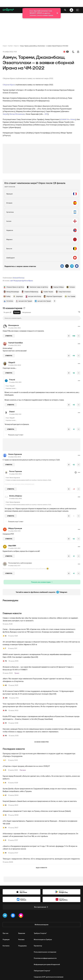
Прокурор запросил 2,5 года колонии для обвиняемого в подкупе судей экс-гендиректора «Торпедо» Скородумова (39, 755)
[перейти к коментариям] (64, 52)
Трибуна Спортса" (40, 933)
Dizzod (12, 412)
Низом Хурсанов (15, 454)
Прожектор (38, 946)
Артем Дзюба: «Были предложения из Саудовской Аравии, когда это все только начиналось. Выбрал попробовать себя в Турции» (40, 790)
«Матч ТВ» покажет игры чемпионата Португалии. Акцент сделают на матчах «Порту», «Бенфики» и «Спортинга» (37, 680)
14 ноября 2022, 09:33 (15, 345)
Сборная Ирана (9, 85)
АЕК (46, 114)
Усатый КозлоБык (16, 343)
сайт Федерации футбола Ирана (21, 281)
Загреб (5, 114)
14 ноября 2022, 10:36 (14, 531)
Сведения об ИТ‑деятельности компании (49, 977)
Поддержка (22, 946)
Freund (12, 380)
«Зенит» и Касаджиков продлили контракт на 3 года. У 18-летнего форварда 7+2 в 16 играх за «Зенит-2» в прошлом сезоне (40, 847)
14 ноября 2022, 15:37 (14, 566)
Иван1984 (12, 546)
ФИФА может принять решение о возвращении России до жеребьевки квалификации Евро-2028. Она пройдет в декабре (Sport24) (37, 656)
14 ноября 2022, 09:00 (15, 365)
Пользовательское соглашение (45, 952)
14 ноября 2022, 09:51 (15, 382)
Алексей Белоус (19, 278)
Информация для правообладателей (47, 964)
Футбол (10, 46)
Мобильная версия (41, 925)
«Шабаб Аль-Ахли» (68, 119)
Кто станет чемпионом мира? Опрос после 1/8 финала (35, 183)
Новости (16, 46)
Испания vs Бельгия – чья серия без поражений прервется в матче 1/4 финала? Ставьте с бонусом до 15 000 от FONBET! (38, 668)
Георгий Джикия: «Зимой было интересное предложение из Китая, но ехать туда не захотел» (40, 801)
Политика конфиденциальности (45, 958)
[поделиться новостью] (78, 52)
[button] (79, 326)
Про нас (6, 933)
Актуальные (27, 312)
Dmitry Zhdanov (16, 496)
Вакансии (22, 933)
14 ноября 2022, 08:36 (15, 457)
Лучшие (17, 312)
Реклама (21, 939)
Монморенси (14, 325)
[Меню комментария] (79, 326)
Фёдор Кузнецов (15, 528)
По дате (7, 312)
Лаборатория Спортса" (42, 971)
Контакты (6, 946)
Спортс (5, 46)
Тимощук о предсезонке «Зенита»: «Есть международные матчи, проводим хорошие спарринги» (41, 859)
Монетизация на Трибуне (43, 939)
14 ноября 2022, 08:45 (15, 498)
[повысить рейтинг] (69, 336)
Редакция (6, 939)
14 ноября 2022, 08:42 (14, 328)
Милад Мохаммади (17, 114)
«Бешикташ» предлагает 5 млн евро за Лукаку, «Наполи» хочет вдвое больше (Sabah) (37, 811)
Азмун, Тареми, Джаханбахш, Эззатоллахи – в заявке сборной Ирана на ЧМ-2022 (44, 46)
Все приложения (41, 907)
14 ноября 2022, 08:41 (14, 548)
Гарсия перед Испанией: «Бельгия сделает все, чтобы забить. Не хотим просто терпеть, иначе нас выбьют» (41, 777)
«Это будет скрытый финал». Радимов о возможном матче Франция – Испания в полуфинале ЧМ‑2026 (40, 822)
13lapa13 (12, 362)
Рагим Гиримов (15, 471)
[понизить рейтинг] (79, 336)
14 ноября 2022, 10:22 (15, 414)
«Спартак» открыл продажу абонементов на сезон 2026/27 (26, 766)
